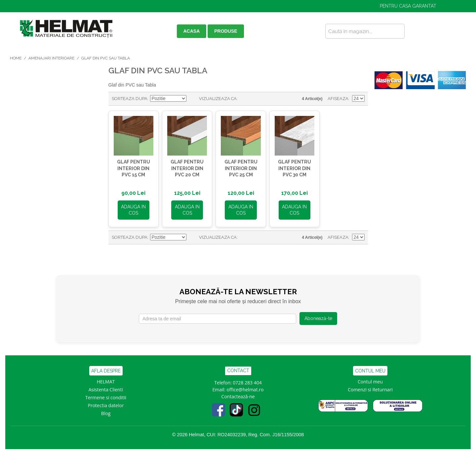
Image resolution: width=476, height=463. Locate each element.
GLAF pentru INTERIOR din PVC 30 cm (288, 167)
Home (16, 58)
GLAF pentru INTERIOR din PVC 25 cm (236, 167)
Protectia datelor (106, 404)
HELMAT (106, 380)
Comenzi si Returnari (370, 388)
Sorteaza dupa (130, 99)
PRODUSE (226, 31)
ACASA (192, 31)
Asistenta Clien (104, 388)
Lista (256, 99)
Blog (106, 412)
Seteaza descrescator (192, 99)
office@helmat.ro (245, 388)
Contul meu (370, 380)
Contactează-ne (238, 395)
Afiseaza (338, 99)
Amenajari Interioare (51, 58)
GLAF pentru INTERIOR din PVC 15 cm (133, 167)
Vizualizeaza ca (218, 99)
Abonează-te (318, 317)
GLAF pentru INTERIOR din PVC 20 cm (184, 167)
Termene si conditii (106, 396)
